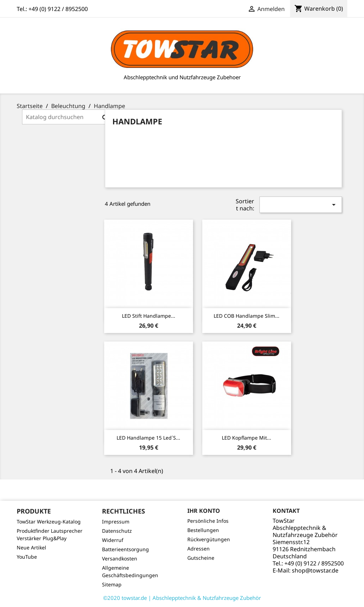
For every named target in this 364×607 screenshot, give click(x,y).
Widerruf (113, 540)
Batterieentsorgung (125, 549)
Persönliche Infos (208, 521)
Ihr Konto (204, 511)
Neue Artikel (31, 547)
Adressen (199, 549)
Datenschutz (117, 531)
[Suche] (67, 117)
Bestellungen (203, 530)
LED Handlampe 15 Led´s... (148, 438)
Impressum (116, 522)
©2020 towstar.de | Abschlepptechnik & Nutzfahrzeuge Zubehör (182, 598)
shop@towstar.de (315, 570)
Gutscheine (201, 558)
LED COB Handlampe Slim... (247, 316)
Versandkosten (120, 558)
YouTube (27, 557)
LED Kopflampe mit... (247, 438)
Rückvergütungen (209, 539)
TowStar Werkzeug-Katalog (49, 522)
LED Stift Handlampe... (149, 316)
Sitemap (112, 584)
